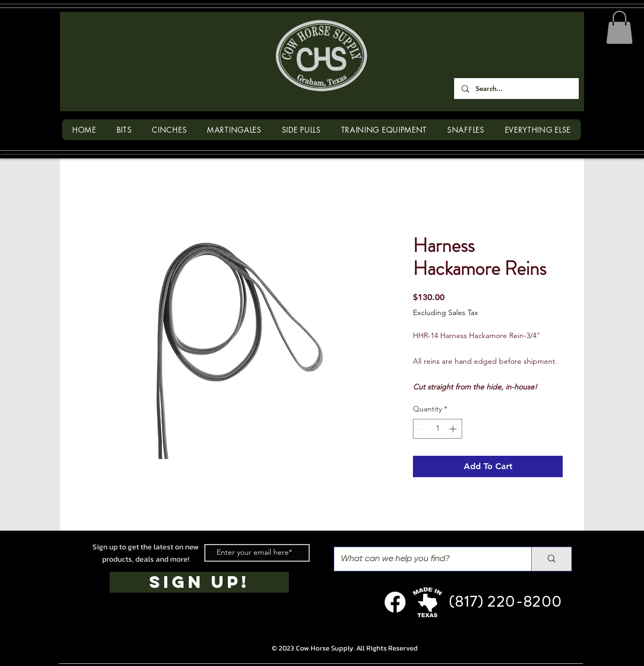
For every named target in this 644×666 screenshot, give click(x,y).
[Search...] (516, 89)
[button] (619, 27)
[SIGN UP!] (199, 582)
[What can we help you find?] (425, 559)
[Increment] (454, 429)
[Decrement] (421, 429)
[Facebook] (395, 602)
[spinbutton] (438, 429)
